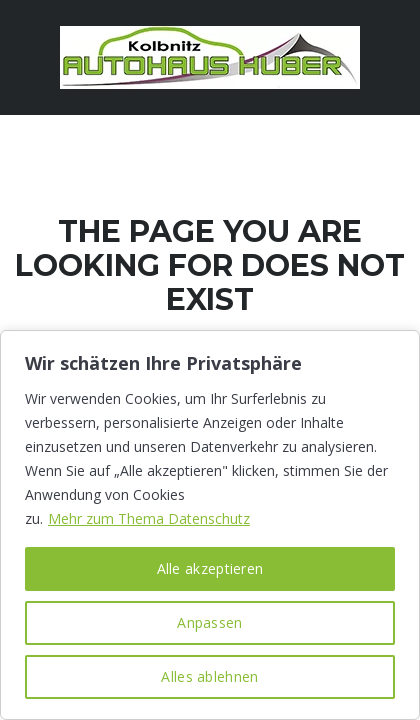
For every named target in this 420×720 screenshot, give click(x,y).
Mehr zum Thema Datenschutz (149, 518)
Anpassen (209, 622)
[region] (210, 525)
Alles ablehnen (209, 676)
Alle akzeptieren (210, 568)
